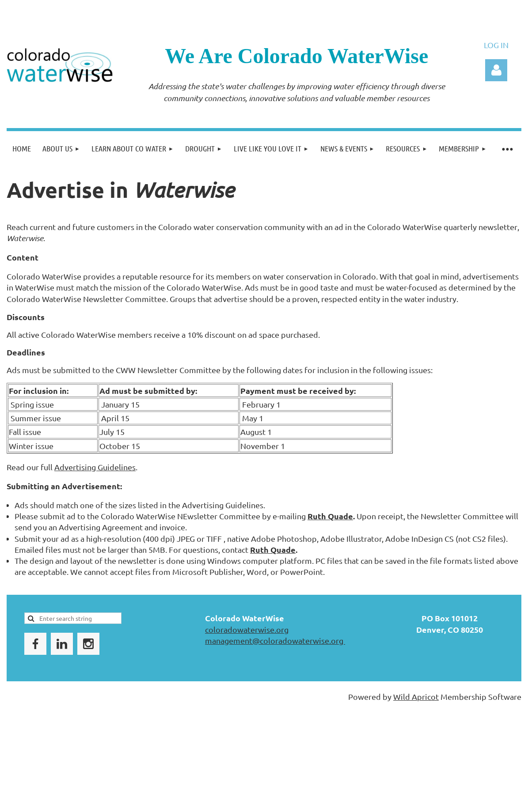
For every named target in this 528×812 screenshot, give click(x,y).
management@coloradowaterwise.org (275, 640)
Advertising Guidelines (95, 467)
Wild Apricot (416, 697)
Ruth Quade (330, 516)
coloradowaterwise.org (247, 629)
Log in (496, 70)
